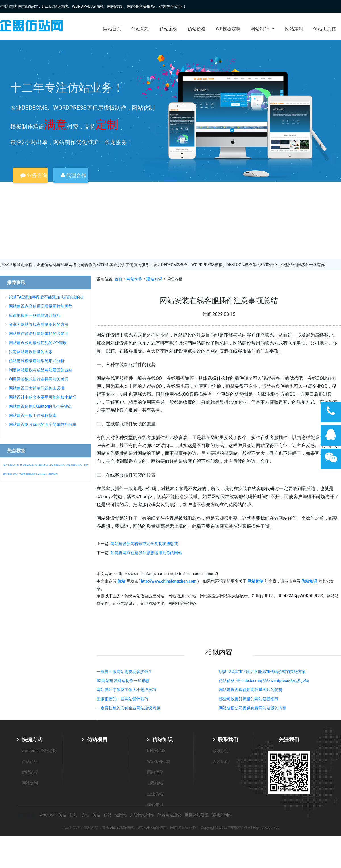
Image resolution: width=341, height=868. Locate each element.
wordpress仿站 (53, 815)
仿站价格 (197, 29)
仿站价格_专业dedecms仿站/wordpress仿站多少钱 (264, 681)
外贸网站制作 (142, 815)
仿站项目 (97, 739)
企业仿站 (155, 794)
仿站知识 (163, 739)
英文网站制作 (27, 465)
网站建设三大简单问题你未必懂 (37, 388)
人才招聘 (221, 761)
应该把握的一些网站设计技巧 (122, 699)
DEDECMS (156, 751)
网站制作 (263, 29)
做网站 (121, 815)
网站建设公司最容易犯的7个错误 (38, 343)
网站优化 (155, 772)
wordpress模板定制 (39, 751)
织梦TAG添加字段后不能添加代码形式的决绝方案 (262, 672)
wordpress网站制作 (48, 474)
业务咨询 (34, 175)
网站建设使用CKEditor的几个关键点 (40, 406)
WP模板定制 (228, 29)
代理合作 (74, 175)
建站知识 (154, 279)
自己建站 (155, 783)
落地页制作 (222, 815)
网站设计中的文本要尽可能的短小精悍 (43, 397)
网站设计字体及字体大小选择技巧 (126, 690)
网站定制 (294, 29)
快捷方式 (32, 739)
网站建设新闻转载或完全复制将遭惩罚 (144, 544)
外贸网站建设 (169, 815)
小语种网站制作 (57, 465)
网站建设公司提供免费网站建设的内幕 (253, 708)
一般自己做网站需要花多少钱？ (124, 672)
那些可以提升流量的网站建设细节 (249, 699)
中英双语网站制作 (28, 474)
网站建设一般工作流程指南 (33, 415)
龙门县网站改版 (11, 465)
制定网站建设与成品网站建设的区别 (41, 370)
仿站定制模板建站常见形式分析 (37, 361)
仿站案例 (169, 29)
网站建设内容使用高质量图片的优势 (251, 690)
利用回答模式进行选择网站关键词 (39, 379)
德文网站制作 (41, 465)
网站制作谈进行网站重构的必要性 (39, 333)
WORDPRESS (159, 761)
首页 (118, 279)
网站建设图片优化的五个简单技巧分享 (43, 424)
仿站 (15, 474)
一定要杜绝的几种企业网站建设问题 (128, 708)
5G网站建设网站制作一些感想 (123, 681)
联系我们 (228, 739)
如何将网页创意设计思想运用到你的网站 (146, 553)
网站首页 (112, 29)
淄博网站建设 (197, 815)
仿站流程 (140, 29)
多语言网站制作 (74, 465)
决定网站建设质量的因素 (31, 352)
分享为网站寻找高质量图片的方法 (39, 324)
